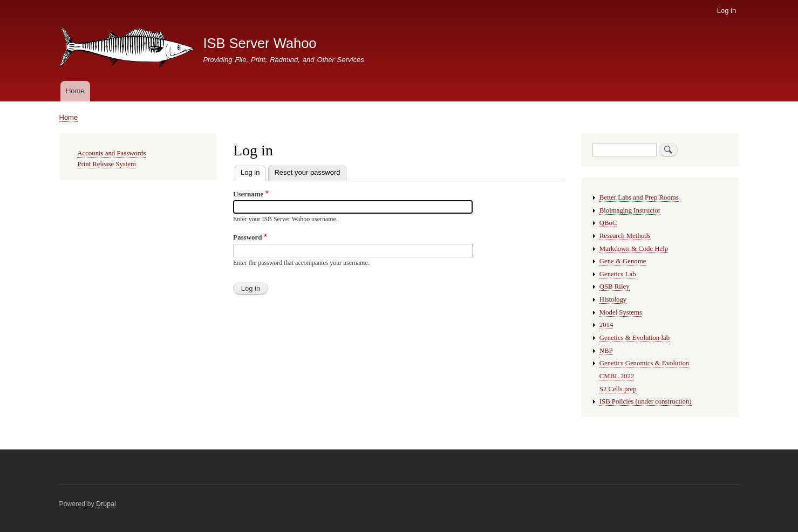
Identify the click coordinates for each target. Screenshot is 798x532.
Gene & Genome (623, 261)
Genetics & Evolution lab (635, 338)
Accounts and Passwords (111, 153)
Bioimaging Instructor (630, 210)
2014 (606, 325)
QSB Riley (615, 287)
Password (247, 237)
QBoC (608, 223)
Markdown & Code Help (634, 249)
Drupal (106, 504)
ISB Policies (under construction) (646, 401)
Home (75, 91)
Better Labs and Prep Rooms (639, 197)
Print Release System (107, 164)
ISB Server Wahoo (260, 43)
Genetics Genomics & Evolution (644, 363)
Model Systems (621, 312)
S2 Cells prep (618, 389)
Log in (727, 11)
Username (248, 194)
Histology (613, 299)
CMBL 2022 (617, 376)
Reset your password (307, 172)
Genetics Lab (618, 274)
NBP (606, 351)
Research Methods (625, 236)
